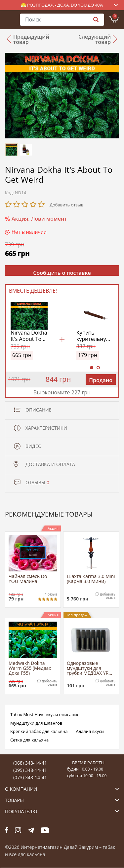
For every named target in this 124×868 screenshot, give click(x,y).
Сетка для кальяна (29, 740)
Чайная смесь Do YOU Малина (28, 579)
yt (45, 830)
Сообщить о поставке (62, 272)
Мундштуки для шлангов (36, 723)
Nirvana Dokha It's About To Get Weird (29, 336)
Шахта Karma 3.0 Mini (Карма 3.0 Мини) (91, 579)
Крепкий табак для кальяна (39, 731)
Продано (101, 380)
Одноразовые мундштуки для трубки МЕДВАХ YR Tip (88, 668)
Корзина (115, 16)
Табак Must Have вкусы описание (45, 714)
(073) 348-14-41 (30, 777)
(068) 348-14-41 (30, 763)
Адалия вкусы (90, 731)
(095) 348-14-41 (30, 770)
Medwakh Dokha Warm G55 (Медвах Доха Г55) (30, 668)
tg (31, 830)
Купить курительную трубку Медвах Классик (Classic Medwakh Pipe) (93, 336)
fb (7, 830)
